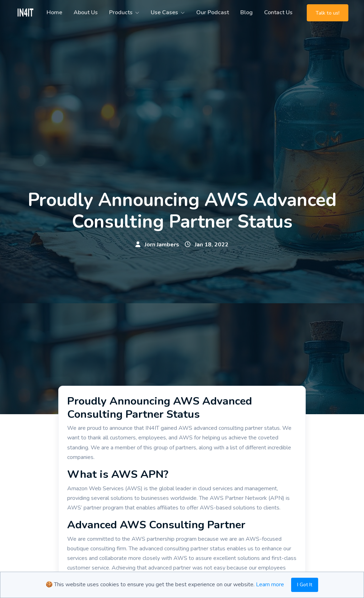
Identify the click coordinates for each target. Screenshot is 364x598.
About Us (86, 12)
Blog (247, 12)
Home (54, 12)
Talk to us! (328, 13)
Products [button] (121, 12)
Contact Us (278, 12)
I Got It (305, 585)
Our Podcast (213, 12)
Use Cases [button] (164, 12)
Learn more (270, 584)
